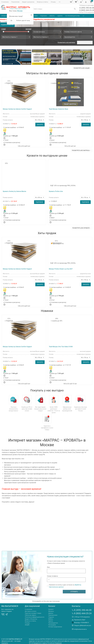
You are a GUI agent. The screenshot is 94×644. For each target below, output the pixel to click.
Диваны (51, 613)
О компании (5, 2)
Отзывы (53, 2)
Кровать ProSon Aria (56, 191)
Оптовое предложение (55, 627)
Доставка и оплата (31, 611)
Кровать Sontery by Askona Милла (14, 191)
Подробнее (39, 202)
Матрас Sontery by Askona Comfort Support (17, 109)
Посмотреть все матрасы (66, 42)
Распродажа (52, 625)
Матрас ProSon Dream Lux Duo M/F (61, 269)
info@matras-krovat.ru (80, 629)
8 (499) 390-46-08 (87, 8)
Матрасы (51, 611)
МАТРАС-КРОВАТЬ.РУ (16, 639)
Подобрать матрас (7, 25)
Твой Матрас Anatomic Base (58, 109)
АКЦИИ (27, 625)
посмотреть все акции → (82, 68)
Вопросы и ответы (43, 2)
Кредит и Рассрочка (31, 619)
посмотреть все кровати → (82, 228)
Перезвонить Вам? (80, 620)
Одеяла (60, 16)
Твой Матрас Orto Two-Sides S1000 (61, 347)
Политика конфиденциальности (35, 617)
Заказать (40, 125)
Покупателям (15, 2)
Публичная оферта (30, 615)
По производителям (72, 16)
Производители (53, 623)
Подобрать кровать (24, 25)
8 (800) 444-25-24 (87, 10)
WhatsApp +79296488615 (81, 623)
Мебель (52, 16)
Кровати (4, 16)
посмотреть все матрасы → (82, 150)
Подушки (44, 16)
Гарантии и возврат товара (33, 613)
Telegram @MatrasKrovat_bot (82, 625)
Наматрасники (53, 615)
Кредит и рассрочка (28, 2)
